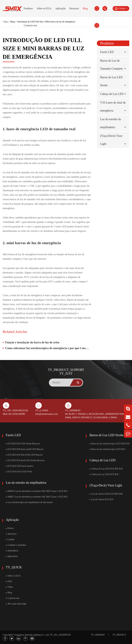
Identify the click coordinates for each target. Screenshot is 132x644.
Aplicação (60, 8)
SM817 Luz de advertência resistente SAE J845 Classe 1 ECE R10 (37, 497)
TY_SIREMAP (98, 635)
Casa (6, 22)
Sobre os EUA (44, 8)
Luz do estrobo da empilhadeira (26, 483)
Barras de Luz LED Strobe (107, 435)
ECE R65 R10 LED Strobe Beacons (23, 444)
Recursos (74, 8)
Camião (10, 539)
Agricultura (12, 556)
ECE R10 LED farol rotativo (20, 466)
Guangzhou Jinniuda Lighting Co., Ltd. (31, 635)
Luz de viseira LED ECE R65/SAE (106, 494)
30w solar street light (16, 604)
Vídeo (9, 587)
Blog (85, 8)
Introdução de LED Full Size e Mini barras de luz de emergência (46, 22)
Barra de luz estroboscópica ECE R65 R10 (109, 444)
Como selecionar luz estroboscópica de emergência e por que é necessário (48, 348)
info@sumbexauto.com (47, 414)
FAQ (9, 581)
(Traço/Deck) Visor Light (106, 485)
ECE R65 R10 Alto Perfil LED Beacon (24, 455)
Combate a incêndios (16, 545)
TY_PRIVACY (119, 635)
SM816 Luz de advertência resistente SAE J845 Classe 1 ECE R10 (37, 491)
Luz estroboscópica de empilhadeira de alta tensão (29, 502)
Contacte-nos (31, 25)
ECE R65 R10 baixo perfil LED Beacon (25, 449)
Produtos (28, 8)
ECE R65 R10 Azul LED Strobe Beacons (25, 460)
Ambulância (12, 551)
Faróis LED (107, 52)
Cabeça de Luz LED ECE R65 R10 (106, 469)
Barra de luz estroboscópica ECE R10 (107, 449)
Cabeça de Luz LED (112, 94)
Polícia (10, 528)
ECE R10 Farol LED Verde (19, 472)
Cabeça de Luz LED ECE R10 (104, 474)
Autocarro (11, 534)
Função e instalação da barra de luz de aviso (32, 342)
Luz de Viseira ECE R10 (101, 499)
